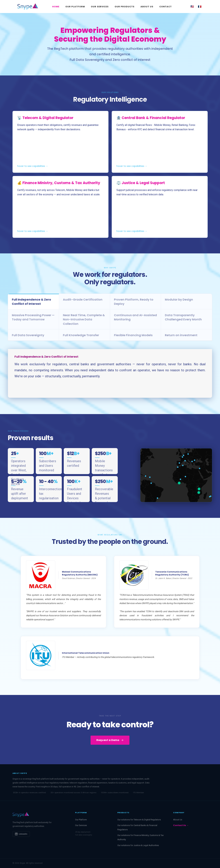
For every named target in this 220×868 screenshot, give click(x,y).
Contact (166, 7)
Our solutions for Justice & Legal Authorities (138, 845)
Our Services (100, 7)
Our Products (125, 7)
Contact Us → (181, 825)
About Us (147, 7)
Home (56, 7)
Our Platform (75, 7)
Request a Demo (110, 740)
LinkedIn (21, 834)
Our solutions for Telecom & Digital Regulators (139, 820)
